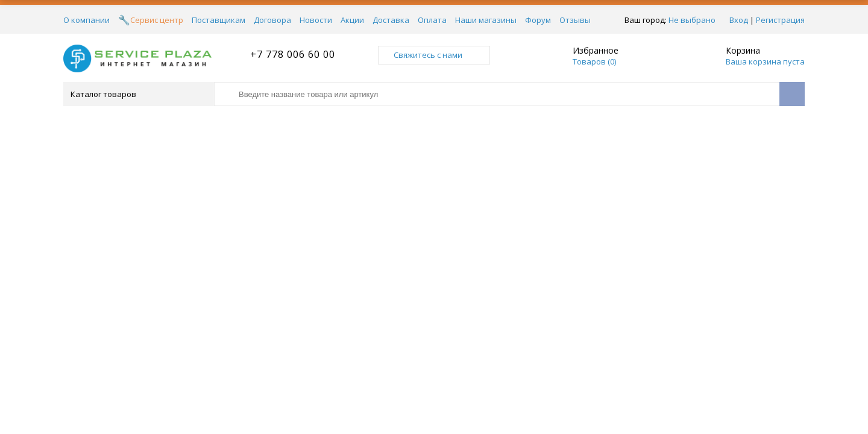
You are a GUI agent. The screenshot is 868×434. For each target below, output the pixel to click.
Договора (272, 20)
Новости (316, 20)
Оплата (432, 20)
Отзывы (575, 20)
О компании (86, 20)
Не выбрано (692, 20)
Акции (352, 20)
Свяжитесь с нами (434, 55)
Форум (538, 20)
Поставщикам (219, 20)
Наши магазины (486, 20)
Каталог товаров (138, 94)
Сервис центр (157, 20)
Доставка (391, 20)
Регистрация (780, 20)
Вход (739, 20)
